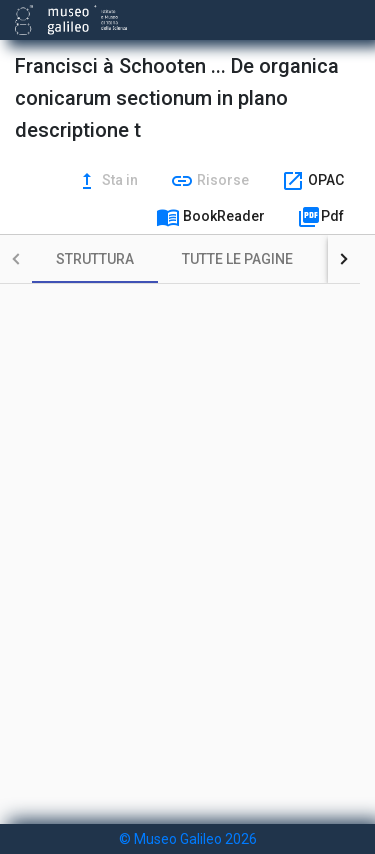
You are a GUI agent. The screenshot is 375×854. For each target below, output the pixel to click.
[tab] (95, 259)
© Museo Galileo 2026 (188, 839)
